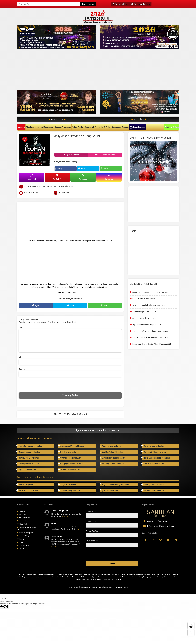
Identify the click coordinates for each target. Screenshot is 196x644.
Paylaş (59, 168)
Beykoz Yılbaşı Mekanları (153, 446)
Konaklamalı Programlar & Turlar (97, 127)
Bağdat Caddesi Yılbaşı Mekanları (114, 484)
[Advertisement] (93, 70)
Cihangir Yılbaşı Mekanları (70, 458)
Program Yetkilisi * (92, 521)
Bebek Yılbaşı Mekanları (69, 452)
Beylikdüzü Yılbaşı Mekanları (154, 452)
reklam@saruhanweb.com (158, 526)
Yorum (22, 327)
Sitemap (20, 549)
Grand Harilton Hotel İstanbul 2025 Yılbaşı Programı (153, 292)
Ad (20, 357)
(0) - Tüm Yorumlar (71, 155)
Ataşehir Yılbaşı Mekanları (70, 484)
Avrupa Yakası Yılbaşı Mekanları (35, 438)
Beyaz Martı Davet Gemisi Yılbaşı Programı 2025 (152, 344)
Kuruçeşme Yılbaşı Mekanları (71, 464)
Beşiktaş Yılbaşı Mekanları (111, 452)
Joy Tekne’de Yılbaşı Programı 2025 (147, 325)
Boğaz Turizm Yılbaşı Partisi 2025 (146, 299)
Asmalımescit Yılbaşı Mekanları (72, 446)
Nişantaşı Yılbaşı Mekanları (112, 464)
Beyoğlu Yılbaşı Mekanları (28, 458)
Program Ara (88, 4)
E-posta (22, 369)
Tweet (81, 168)
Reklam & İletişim (140, 4)
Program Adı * (91, 512)
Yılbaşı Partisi (78, 127)
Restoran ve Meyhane (120, 127)
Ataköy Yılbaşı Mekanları (111, 446)
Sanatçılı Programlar (63, 127)
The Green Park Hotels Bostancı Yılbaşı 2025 (150, 338)
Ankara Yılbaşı (57, 119)
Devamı (66, 516)
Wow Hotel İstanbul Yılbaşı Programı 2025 (149, 305)
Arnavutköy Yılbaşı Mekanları (29, 446)
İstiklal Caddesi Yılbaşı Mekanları (156, 458)
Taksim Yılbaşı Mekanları (69, 470)
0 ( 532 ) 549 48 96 (154, 521)
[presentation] (70, 385)
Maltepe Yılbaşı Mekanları (28, 490)
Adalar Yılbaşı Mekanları (27, 484)
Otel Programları (47, 127)
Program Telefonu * (93, 531)
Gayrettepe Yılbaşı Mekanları (112, 458)
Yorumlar (21, 539)
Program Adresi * (92, 541)
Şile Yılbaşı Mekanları (110, 490)
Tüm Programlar (33, 127)
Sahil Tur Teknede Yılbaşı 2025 (145, 318)
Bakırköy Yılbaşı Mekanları (28, 452)
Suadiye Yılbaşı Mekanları (70, 490)
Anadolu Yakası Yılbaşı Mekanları (36, 477)
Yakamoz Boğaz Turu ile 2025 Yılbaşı (147, 312)
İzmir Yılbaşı (139, 119)
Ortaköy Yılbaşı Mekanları (153, 464)
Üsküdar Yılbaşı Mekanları (153, 490)
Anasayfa (21, 127)
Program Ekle (120, 4)
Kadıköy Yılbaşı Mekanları (153, 484)
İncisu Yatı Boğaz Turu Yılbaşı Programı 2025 (150, 331)
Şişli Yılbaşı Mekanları (26, 470)
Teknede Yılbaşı (138, 127)
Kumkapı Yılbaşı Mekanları (28, 464)
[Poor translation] (6, 607)
